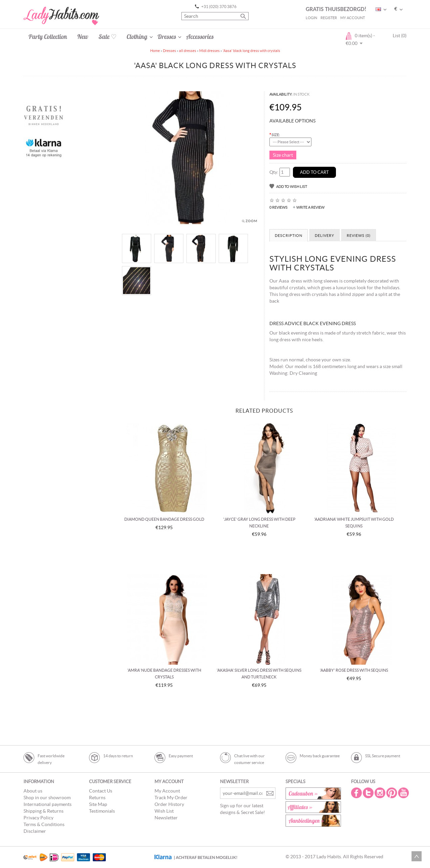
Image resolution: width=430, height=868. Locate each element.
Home (155, 51)
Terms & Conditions (44, 824)
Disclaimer (35, 831)
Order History (169, 804)
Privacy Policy (38, 818)
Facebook (357, 793)
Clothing (137, 37)
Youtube (404, 793)
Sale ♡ (107, 37)
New (83, 37)
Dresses (167, 37)
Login (311, 18)
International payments (48, 804)
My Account (353, 18)
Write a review (310, 207)
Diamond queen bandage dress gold (164, 519)
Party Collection (48, 37)
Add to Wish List (292, 187)
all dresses (188, 51)
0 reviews (278, 207)
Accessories (200, 37)
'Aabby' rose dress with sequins (354, 670)
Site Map (98, 804)
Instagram (381, 793)
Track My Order (171, 798)
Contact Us (101, 791)
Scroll (417, 856)
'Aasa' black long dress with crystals (251, 51)
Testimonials (102, 811)
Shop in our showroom (47, 798)
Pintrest (392, 793)
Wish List (164, 811)
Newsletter (166, 818)
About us (33, 791)
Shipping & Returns (44, 811)
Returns (97, 798)
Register (329, 18)
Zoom (251, 221)
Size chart (283, 155)
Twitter (369, 793)
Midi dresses (209, 51)
